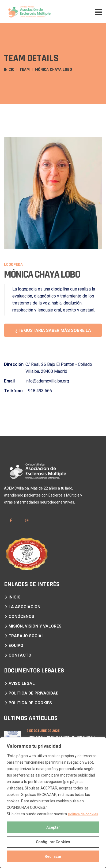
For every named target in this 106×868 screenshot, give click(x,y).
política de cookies (83, 814)
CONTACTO (20, 655)
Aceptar (53, 827)
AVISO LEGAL (22, 683)
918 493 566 (40, 391)
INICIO (15, 597)
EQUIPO (16, 646)
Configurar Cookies (53, 842)
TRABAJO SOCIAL (26, 636)
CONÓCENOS (21, 617)
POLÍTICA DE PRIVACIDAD (34, 693)
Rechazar (53, 856)
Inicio (9, 70)
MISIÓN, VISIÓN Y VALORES (35, 626)
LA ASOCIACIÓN (24, 607)
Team (25, 70)
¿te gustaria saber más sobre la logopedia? (53, 332)
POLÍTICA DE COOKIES (30, 703)
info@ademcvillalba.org (47, 381)
